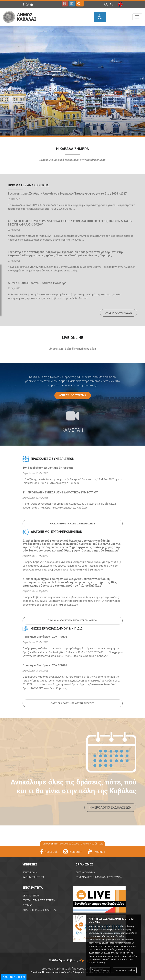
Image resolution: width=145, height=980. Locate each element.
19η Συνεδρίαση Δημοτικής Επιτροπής (48, 468)
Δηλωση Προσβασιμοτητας (40, 910)
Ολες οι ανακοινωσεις (119, 313)
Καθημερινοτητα (33, 877)
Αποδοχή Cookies (100, 970)
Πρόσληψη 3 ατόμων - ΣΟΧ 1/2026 (45, 637)
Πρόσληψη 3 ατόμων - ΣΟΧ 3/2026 (45, 665)
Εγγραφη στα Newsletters (39, 900)
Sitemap (27, 905)
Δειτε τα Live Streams (72, 395)
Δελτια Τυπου (31, 896)
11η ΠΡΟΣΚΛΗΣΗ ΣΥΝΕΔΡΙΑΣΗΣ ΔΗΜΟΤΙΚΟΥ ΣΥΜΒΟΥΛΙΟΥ (60, 492)
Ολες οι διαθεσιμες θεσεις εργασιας (73, 703)
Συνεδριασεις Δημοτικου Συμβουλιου (99, 877)
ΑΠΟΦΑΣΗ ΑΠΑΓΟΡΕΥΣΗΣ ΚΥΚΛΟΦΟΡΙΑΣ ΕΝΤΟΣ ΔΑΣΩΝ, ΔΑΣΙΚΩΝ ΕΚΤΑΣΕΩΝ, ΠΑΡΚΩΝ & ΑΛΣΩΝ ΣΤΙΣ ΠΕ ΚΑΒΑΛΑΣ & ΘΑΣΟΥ (70, 223)
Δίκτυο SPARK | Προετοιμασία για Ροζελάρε (37, 283)
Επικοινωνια (30, 873)
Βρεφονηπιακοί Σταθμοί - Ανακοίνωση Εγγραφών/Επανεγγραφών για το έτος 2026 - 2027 (67, 194)
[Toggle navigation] (137, 17)
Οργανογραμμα (85, 873)
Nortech (56, 969)
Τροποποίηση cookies (125, 970)
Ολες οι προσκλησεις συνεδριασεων (72, 524)
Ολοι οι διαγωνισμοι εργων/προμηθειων (73, 621)
